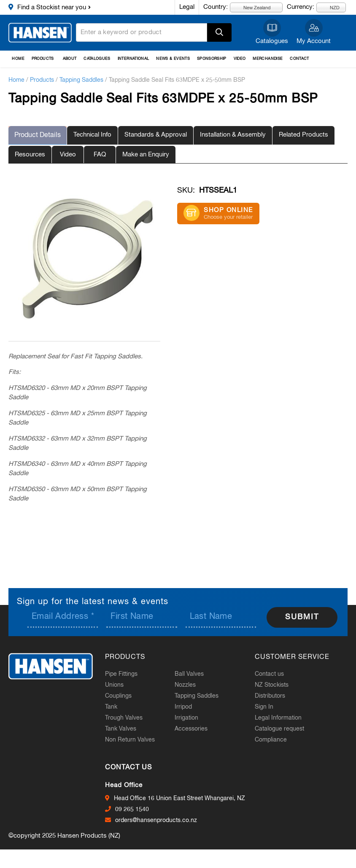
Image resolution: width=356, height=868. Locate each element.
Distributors (275, 696)
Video (240, 59)
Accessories (196, 728)
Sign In (269, 707)
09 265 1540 (137, 809)
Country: (216, 7)
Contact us (274, 674)
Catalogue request (284, 728)
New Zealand (252, 7)
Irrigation (191, 718)
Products (43, 59)
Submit (302, 617)
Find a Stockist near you (52, 7)
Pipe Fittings (126, 674)
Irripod (188, 707)
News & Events (173, 59)
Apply (219, 32)
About (70, 59)
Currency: (301, 7)
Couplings (123, 696)
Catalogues (272, 41)
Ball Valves (194, 674)
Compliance (275, 739)
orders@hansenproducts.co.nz (161, 820)
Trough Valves (128, 718)
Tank (116, 707)
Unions (119, 685)
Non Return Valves (135, 739)
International (133, 59)
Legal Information (283, 718)
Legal (187, 7)
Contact (299, 59)
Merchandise (268, 59)
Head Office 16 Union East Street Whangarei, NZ (184, 798)
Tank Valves (125, 728)
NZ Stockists (276, 685)
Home (18, 59)
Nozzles (190, 685)
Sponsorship (212, 59)
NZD (330, 7)
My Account (314, 41)
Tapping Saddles (81, 80)
